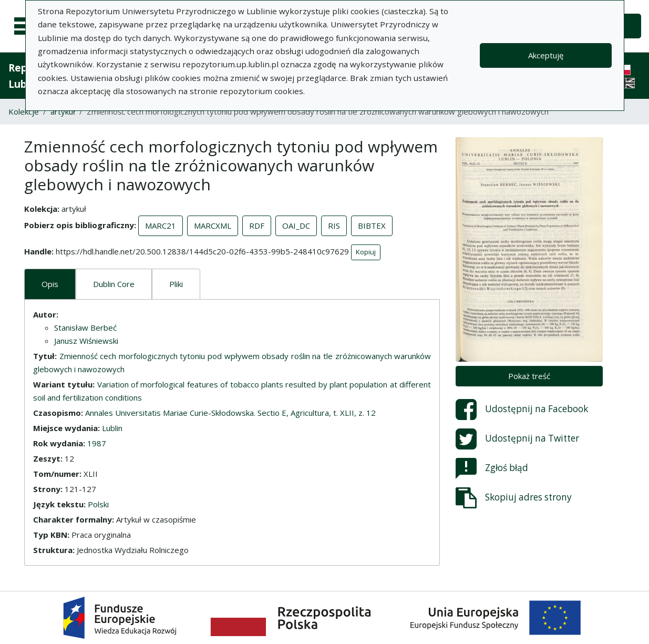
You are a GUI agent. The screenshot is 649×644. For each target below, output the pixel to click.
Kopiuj (366, 252)
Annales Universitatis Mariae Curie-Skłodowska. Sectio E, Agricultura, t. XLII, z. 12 (230, 413)
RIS (334, 226)
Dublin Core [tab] (114, 284)
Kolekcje (24, 111)
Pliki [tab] (176, 284)
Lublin (112, 428)
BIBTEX (372, 226)
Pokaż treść (529, 376)
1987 (97, 443)
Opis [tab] (50, 284)
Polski (98, 504)
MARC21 (161, 226)
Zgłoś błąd (492, 468)
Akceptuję (546, 55)
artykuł (63, 111)
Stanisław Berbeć (85, 328)
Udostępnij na (522, 410)
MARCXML (213, 226)
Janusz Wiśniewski (86, 341)
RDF (257, 226)
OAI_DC (296, 226)
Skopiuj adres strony (514, 498)
